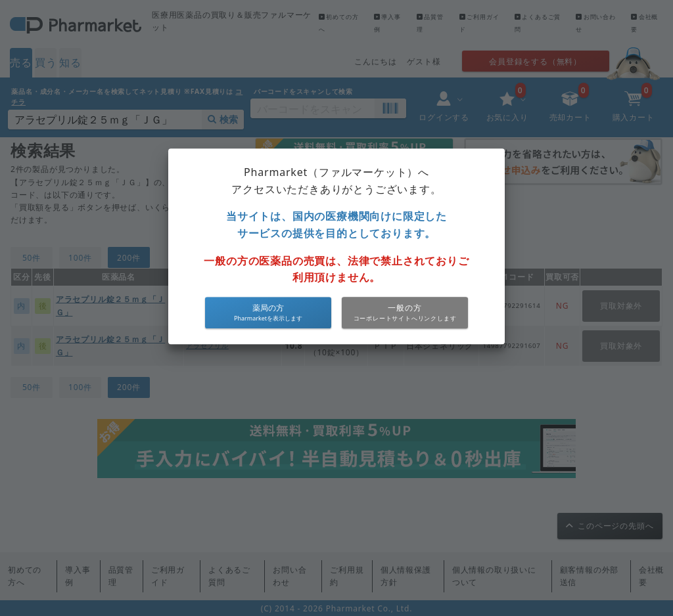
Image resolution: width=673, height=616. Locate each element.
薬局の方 (268, 308)
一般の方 (405, 308)
